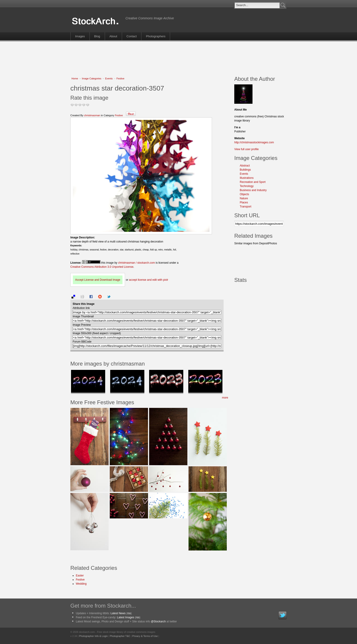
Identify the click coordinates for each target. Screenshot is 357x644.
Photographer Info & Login (93, 636)
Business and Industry (253, 190)
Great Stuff (84, 105)
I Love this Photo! (88, 105)
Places (244, 202)
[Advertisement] (178, 56)
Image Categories (92, 78)
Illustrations (247, 178)
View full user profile (246, 149)
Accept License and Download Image (98, 280)
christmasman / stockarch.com (136, 263)
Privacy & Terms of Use (145, 636)
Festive (120, 78)
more (225, 398)
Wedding (81, 584)
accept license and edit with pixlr (148, 280)
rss (129, 613)
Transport (246, 207)
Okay (76, 105)
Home (75, 78)
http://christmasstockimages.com (254, 142)
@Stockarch (158, 621)
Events (109, 78)
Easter (80, 576)
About (113, 36)
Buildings (245, 170)
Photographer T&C (120, 636)
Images (80, 36)
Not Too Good (72, 105)
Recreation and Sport (253, 182)
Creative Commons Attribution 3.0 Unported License (102, 267)
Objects (244, 194)
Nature (244, 198)
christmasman (92, 115)
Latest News (118, 613)
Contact (132, 36)
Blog (97, 36)
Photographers (156, 36)
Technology (247, 186)
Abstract (245, 166)
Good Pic (80, 105)
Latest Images (126, 617)
